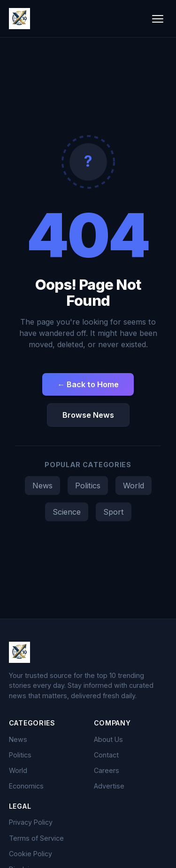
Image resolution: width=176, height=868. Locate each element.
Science (67, 512)
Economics (26, 786)
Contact (106, 755)
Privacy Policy (31, 822)
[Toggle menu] (158, 19)
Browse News (88, 415)
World (134, 486)
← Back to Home (88, 384)
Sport (114, 512)
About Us (108, 739)
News (42, 486)
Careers (107, 770)
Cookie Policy (31, 854)
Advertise (109, 786)
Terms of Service (36, 838)
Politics (88, 486)
